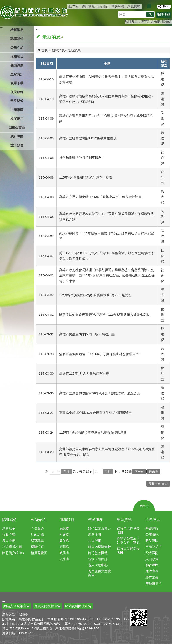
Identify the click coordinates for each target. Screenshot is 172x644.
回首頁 (74, 6)
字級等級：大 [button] (154, 6)
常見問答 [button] (17, 101)
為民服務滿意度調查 (99, 573)
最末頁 (154, 472)
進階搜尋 (164, 15)
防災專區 (152, 541)
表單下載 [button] (17, 83)
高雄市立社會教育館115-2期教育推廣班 (88, 138)
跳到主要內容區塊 (2, 2)
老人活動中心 (98, 565)
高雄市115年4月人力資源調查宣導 (84, 373)
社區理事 (95, 541)
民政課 (64, 528)
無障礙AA (156, 604)
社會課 (64, 534)
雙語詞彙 (118, 6)
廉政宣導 (152, 571)
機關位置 (37, 547)
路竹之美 (152, 577)
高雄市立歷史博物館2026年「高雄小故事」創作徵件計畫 (100, 197)
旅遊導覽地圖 (12, 547)
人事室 (64, 559)
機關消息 (58, 50)
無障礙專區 (154, 583)
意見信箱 (134, 6)
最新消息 (74, 50)
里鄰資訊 (124, 520)
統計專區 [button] (17, 136)
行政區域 (9, 534)
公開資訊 (152, 534)
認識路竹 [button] (17, 39)
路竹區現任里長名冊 (128, 530)
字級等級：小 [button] (145, 6)
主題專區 (153, 520)
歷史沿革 (9, 528)
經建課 (64, 547)
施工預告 (17, 145)
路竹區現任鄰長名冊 (128, 550)
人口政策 (152, 559)
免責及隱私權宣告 (47, 606)
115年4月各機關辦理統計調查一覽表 (86, 177)
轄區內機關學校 (99, 547)
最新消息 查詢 (158, 484)
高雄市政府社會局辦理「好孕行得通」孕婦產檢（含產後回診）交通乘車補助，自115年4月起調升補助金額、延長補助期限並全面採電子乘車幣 (107, 276)
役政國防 (152, 553)
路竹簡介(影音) (13, 553)
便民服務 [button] (17, 92)
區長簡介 (37, 528)
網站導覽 (88, 6)
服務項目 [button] (17, 56)
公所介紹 (38, 520)
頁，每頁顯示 (82, 471)
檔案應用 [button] (17, 119)
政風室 (64, 553)
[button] (150, 15)
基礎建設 (152, 528)
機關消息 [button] (17, 30)
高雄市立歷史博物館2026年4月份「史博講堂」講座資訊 (100, 393)
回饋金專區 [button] (17, 128)
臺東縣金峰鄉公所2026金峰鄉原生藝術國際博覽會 (95, 413)
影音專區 (152, 565)
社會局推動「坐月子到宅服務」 (82, 158)
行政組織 (37, 534)
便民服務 (95, 520)
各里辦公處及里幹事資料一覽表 (128, 540)
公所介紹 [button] (17, 48)
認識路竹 (10, 520)
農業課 (64, 541)
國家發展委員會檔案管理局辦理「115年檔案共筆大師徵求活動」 (106, 315)
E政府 (135, 603)
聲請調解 (17, 65)
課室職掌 (37, 541)
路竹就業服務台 (99, 528)
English (103, 7)
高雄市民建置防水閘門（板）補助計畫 (87, 334)
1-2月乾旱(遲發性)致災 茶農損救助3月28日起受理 (95, 295)
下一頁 (139, 472)
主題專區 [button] (17, 110)
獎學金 (167, 22)
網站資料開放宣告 (78, 606)
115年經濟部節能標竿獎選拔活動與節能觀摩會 (93, 432)
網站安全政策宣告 (17, 606)
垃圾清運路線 (98, 559)
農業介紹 (9, 541)
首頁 (45, 50)
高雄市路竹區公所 (34, 12)
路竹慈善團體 (98, 553)
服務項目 (67, 520)
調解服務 (95, 534)
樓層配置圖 (39, 553)
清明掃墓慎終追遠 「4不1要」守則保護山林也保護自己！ (101, 354)
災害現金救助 (151, 22)
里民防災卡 (154, 547)
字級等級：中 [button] (149, 6)
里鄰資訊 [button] (17, 74)
